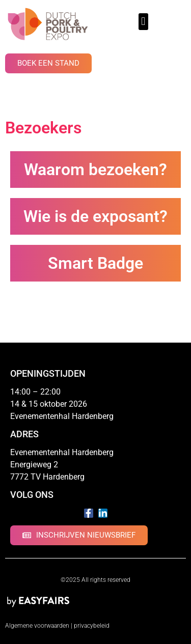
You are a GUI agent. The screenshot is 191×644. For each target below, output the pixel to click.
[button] (143, 22)
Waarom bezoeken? (95, 170)
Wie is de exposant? (95, 216)
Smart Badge (95, 263)
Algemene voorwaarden (37, 626)
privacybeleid (92, 626)
